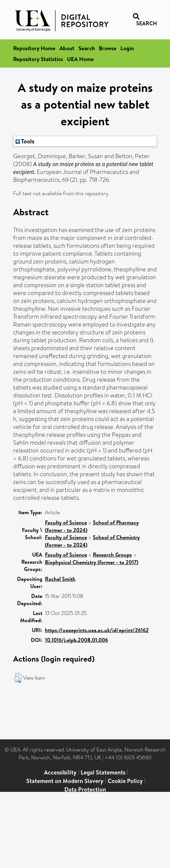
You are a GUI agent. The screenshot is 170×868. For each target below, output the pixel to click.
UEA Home (80, 59)
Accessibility (60, 772)
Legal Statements (103, 772)
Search (87, 48)
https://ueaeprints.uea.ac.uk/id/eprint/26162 (97, 630)
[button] (18, 678)
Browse (108, 48)
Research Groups (112, 555)
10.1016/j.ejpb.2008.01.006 (76, 640)
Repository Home (34, 48)
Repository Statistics (38, 59)
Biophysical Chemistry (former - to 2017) (92, 562)
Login (127, 48)
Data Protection (85, 789)
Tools (25, 141)
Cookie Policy (125, 781)
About (67, 48)
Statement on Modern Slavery (65, 781)
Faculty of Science (66, 522)
